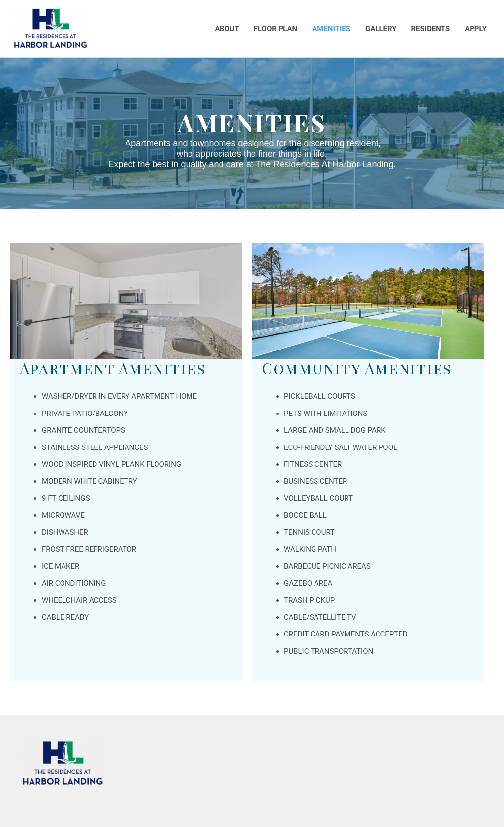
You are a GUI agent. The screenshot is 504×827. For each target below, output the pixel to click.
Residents (430, 29)
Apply (476, 29)
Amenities (331, 29)
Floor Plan (276, 29)
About (227, 29)
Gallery (381, 29)
